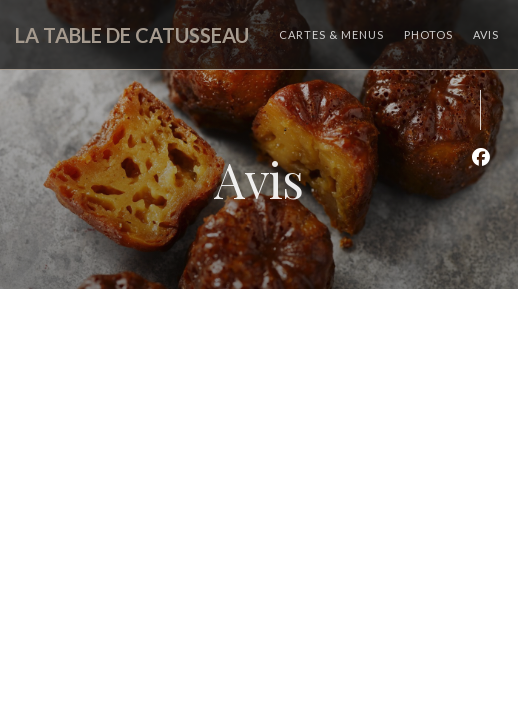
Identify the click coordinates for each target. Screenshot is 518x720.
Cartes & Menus (331, 34)
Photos (428, 34)
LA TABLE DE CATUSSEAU (132, 35)
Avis (486, 34)
